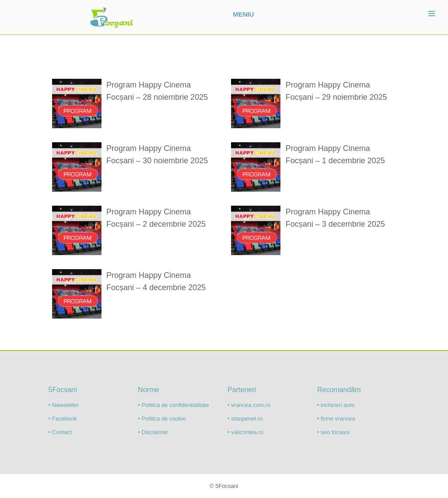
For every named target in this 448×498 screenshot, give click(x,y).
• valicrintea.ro (245, 432)
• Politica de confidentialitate (173, 405)
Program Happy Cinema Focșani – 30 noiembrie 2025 (157, 154)
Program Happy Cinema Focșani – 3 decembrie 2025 (335, 218)
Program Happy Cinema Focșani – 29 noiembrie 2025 (336, 91)
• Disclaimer (153, 432)
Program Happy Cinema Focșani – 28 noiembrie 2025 (157, 91)
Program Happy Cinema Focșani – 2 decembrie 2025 (156, 218)
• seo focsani (333, 432)
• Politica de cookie (162, 419)
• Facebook (63, 419)
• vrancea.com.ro (249, 405)
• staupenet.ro (245, 419)
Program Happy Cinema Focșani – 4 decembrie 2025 (156, 281)
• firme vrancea (336, 419)
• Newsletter (64, 405)
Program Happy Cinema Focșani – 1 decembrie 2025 (335, 154)
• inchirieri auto (336, 405)
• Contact (60, 432)
